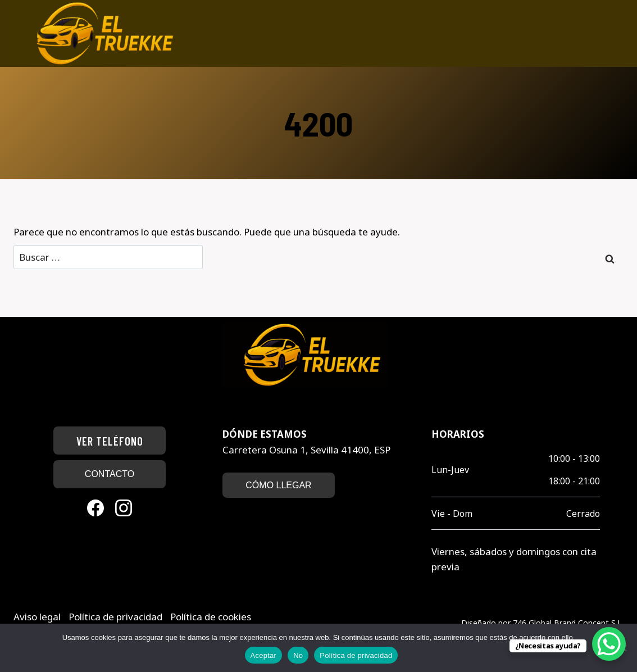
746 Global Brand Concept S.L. (568, 623)
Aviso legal (38, 617)
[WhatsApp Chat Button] (609, 644)
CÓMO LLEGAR (278, 485)
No (298, 655)
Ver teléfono (110, 441)
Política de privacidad (117, 617)
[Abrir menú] (619, 33)
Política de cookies (211, 617)
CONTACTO (110, 474)
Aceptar (264, 655)
